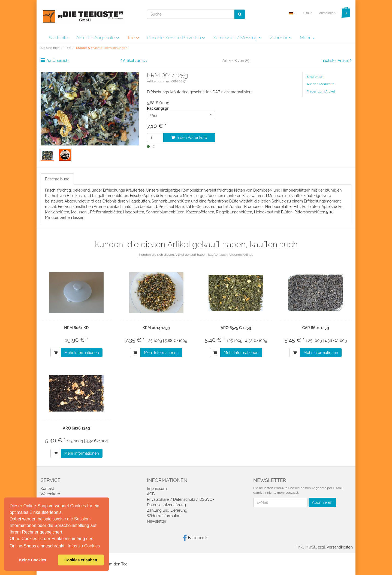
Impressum (157, 488)
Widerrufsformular (163, 516)
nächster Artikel (336, 61)
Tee (133, 38)
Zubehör (281, 38)
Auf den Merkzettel (321, 84)
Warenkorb (50, 494)
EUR (307, 13)
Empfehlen (315, 77)
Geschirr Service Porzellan (176, 38)
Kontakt (47, 488)
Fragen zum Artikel (321, 91)
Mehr (307, 38)
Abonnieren (322, 502)
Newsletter (157, 521)
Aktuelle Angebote (97, 38)
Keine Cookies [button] (33, 560)
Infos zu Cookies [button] (84, 546)
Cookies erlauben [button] (81, 560)
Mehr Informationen (82, 353)
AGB (151, 494)
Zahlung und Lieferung (167, 510)
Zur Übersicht (58, 61)
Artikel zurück (135, 61)
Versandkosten (340, 547)
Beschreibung (57, 179)
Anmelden (328, 13)
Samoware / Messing (237, 38)
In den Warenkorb (189, 138)
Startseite (58, 38)
